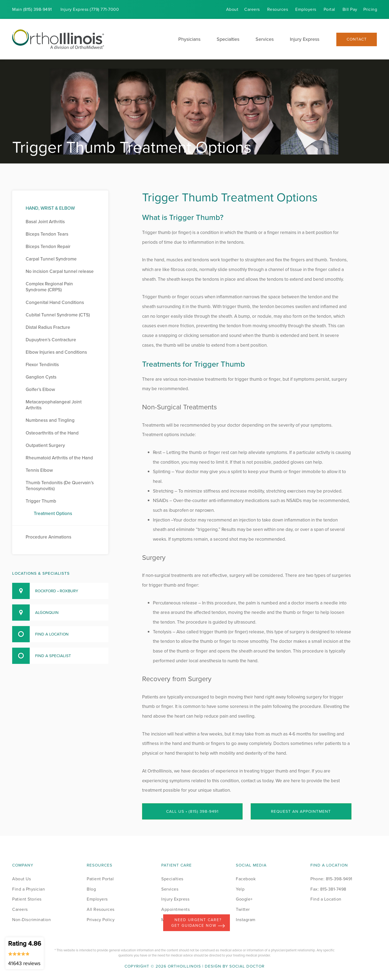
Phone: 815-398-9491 (331, 879)
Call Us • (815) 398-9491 (192, 811)
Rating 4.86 (25, 953)
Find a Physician (28, 889)
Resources (278, 9)
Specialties (228, 39)
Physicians (189, 39)
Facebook (246, 879)
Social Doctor (247, 966)
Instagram (246, 920)
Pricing (370, 9)
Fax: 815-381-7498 (328, 889)
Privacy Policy (101, 920)
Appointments (175, 909)
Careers (252, 9)
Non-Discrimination (31, 920)
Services (265, 39)
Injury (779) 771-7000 (90, 9)
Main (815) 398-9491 (32, 9)
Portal (329, 9)
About (232, 9)
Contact (357, 39)
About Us (21, 879)
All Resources (101, 909)
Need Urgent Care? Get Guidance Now (198, 923)
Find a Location (326, 899)
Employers (306, 9)
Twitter (243, 909)
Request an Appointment (301, 811)
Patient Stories (27, 899)
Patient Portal (100, 879)
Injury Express (305, 39)
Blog (91, 889)
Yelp (240, 889)
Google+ (244, 899)
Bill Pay (350, 9)
